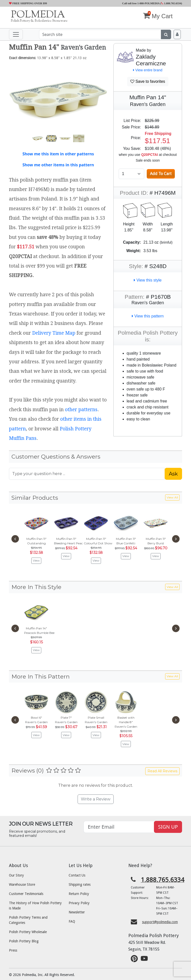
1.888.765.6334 (171, 3)
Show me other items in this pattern (58, 165)
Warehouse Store (22, 884)
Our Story (16, 875)
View (36, 560)
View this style (148, 280)
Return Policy (79, 894)
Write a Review (96, 799)
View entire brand (148, 70)
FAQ (72, 921)
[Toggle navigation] (16, 34)
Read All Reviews (162, 771)
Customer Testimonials (26, 894)
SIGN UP (168, 827)
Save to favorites (148, 81)
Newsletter (77, 912)
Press (13, 950)
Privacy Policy (79, 903)
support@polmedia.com (160, 922)
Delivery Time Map (54, 333)
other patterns (81, 410)
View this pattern (148, 316)
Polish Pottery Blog (24, 941)
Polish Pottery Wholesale (28, 932)
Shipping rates (80, 884)
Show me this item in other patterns (58, 154)
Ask (173, 474)
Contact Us (77, 875)
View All (172, 497)
